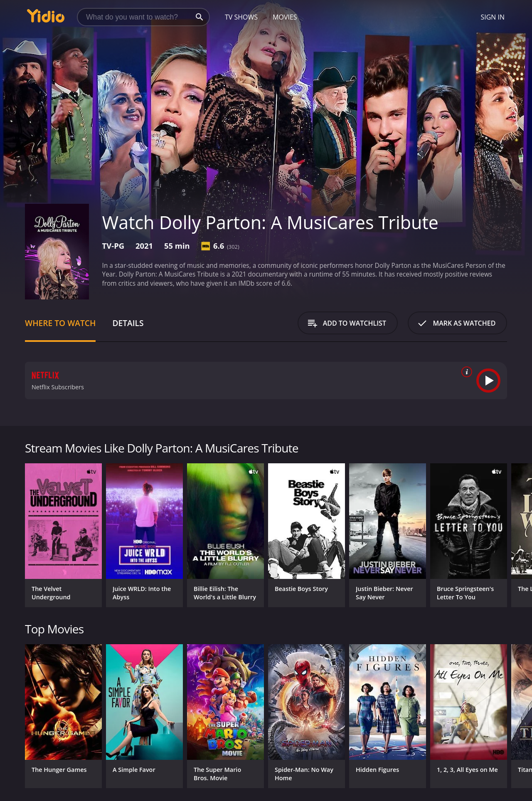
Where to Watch (60, 323)
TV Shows (241, 17)
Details (128, 323)
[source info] (465, 372)
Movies (285, 17)
